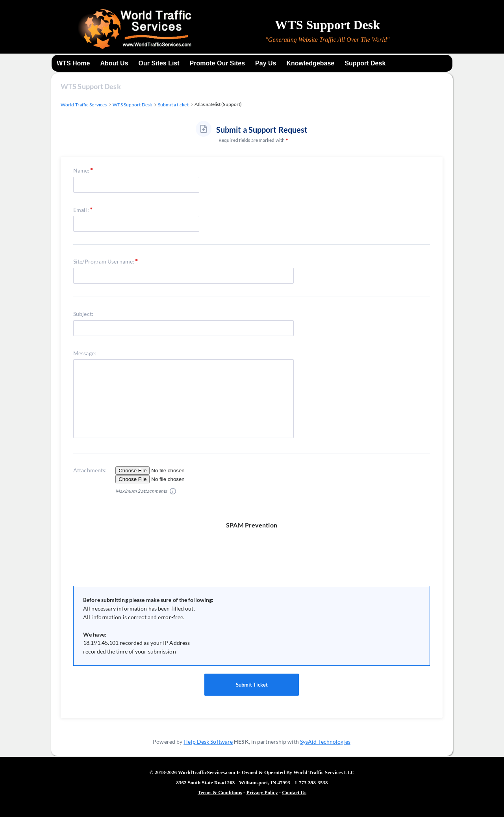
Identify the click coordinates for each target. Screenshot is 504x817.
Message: (85, 353)
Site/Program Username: (104, 261)
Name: (82, 170)
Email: (81, 210)
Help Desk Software (208, 742)
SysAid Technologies (325, 742)
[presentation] (255, 545)
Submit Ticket (252, 685)
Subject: (83, 314)
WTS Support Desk (91, 86)
